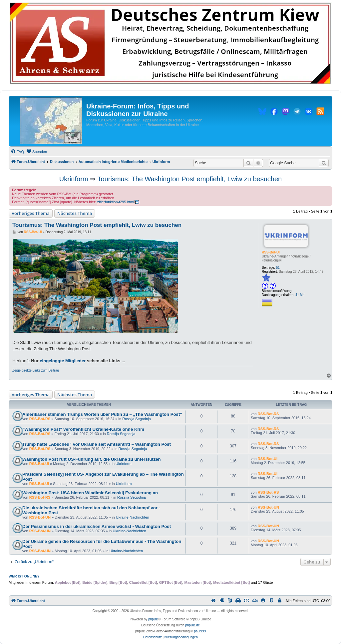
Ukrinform (74, 179)
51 (278, 268)
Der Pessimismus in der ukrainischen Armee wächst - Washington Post (97, 526)
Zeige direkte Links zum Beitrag (36, 370)
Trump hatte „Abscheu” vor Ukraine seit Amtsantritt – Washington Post (97, 444)
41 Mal (300, 295)
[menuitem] (17, 152)
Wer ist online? (24, 576)
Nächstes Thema (75, 213)
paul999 (200, 631)
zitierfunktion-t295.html (116, 202)
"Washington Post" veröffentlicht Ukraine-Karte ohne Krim (83, 429)
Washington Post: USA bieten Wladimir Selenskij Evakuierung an (90, 493)
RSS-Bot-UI (271, 252)
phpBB (153, 619)
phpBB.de (192, 625)
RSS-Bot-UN (40, 517)
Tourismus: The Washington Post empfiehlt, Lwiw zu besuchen (190, 179)
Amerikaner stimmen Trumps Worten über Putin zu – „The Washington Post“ (102, 414)
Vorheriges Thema (31, 213)
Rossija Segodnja (137, 419)
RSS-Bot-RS (40, 419)
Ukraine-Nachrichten (133, 517)
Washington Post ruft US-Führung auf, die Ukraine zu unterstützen (92, 459)
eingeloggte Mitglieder (63, 361)
